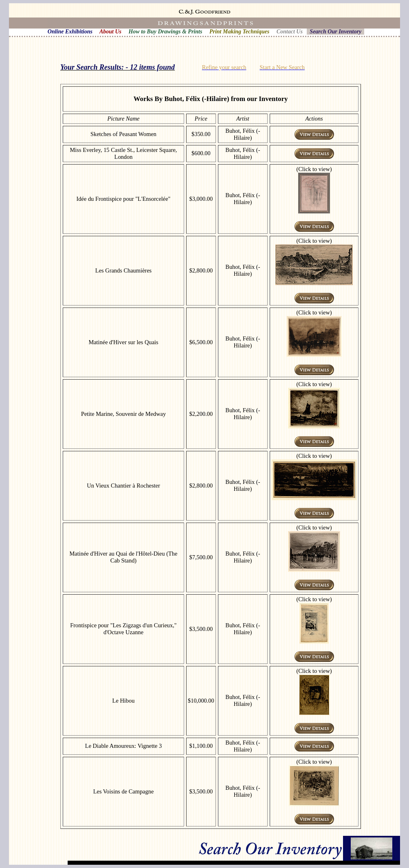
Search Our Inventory (335, 32)
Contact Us (290, 32)
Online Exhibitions (70, 32)
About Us (110, 32)
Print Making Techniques (239, 32)
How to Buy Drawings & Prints (165, 32)
